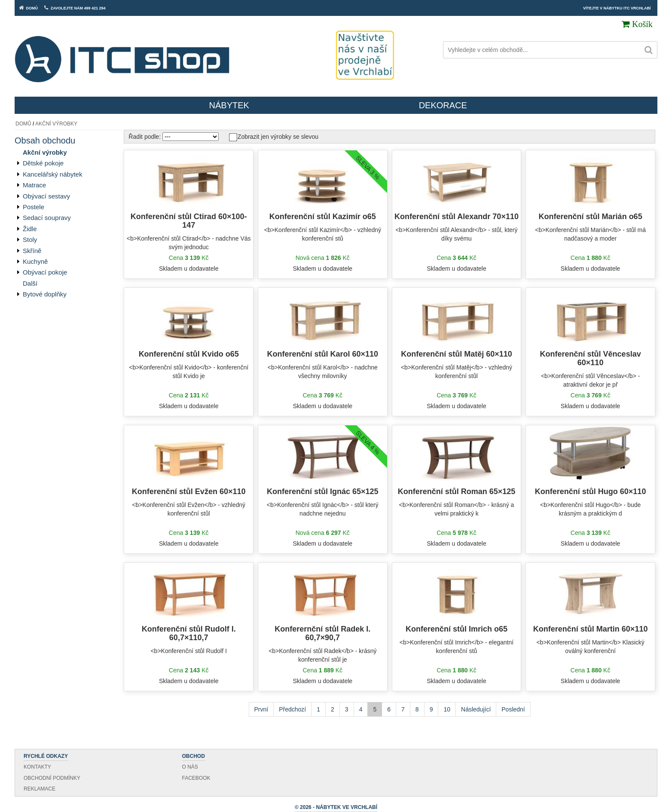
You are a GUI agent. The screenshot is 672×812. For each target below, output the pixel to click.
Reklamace (40, 789)
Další (30, 283)
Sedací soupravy (47, 218)
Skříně (32, 251)
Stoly (30, 240)
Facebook (196, 778)
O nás (190, 767)
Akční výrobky (56, 124)
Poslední (513, 709)
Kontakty (37, 767)
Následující (476, 709)
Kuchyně (35, 261)
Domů (23, 124)
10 (447, 709)
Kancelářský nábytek (52, 174)
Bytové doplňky (45, 294)
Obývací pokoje (45, 272)
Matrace (34, 185)
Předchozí (292, 709)
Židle (30, 229)
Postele (34, 207)
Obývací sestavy (46, 196)
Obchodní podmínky (52, 778)
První (261, 709)
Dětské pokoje (43, 163)
